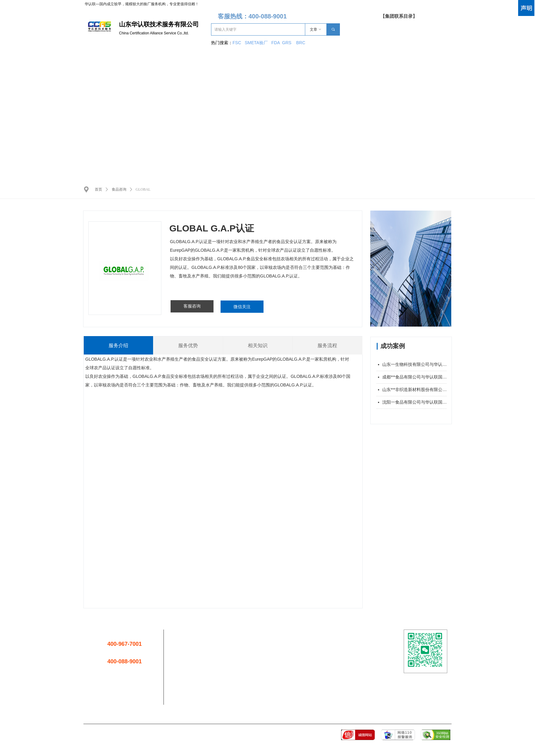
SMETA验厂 (257, 43)
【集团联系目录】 (399, 16)
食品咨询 (119, 189)
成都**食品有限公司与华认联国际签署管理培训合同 (414, 377)
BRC (301, 43)
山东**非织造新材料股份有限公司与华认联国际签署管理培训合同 (414, 390)
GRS (287, 43)
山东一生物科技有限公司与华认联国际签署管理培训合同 (414, 364)
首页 (98, 189)
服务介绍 (118, 345)
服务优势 (188, 345)
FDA (277, 43)
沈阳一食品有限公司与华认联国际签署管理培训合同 (414, 402)
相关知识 (258, 345)
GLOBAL (143, 189)
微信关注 (242, 307)
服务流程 (327, 345)
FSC (237, 43)
